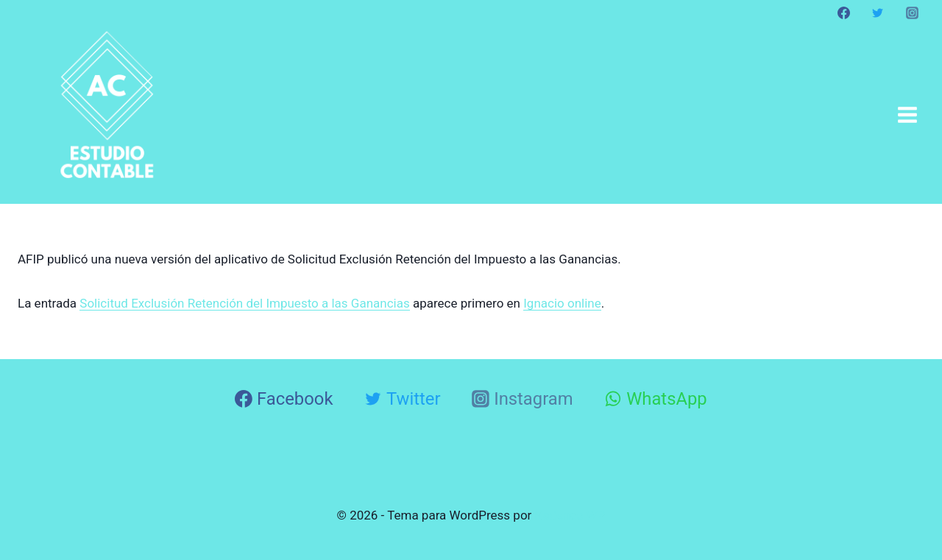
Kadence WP (570, 515)
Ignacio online (562, 303)
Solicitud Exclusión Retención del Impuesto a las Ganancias (244, 303)
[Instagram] (912, 13)
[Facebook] (844, 13)
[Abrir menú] (907, 114)
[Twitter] (878, 13)
